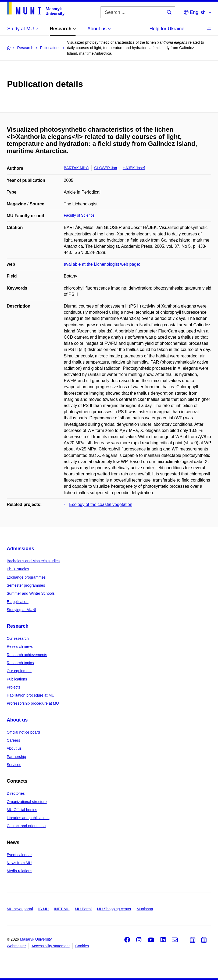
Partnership (16, 757)
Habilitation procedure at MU (31, 695)
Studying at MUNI (22, 610)
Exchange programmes (26, 577)
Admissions (20, 549)
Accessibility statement (51, 946)
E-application (18, 602)
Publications (17, 679)
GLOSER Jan (106, 168)
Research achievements (27, 655)
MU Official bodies (22, 810)
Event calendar (19, 855)
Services (14, 765)
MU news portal (20, 909)
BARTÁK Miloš (76, 168)
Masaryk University (36, 939)
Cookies (82, 946)
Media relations (19, 871)
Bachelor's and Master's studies (33, 561)
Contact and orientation (26, 826)
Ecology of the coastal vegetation (101, 504)
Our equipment (19, 671)
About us (17, 720)
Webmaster (16, 946)
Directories (16, 793)
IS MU (43, 909)
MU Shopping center (114, 909)
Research (18, 626)
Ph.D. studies (18, 569)
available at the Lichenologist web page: (102, 264)
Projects (14, 687)
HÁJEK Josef (134, 168)
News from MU (19, 863)
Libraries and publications (28, 818)
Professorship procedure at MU (33, 703)
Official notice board (23, 732)
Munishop (145, 909)
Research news (20, 646)
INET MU (62, 909)
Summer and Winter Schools (31, 593)
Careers (13, 740)
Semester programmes (26, 585)
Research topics (20, 663)
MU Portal (83, 909)
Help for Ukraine (167, 29)
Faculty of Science (79, 215)
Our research (18, 638)
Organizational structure (27, 802)
